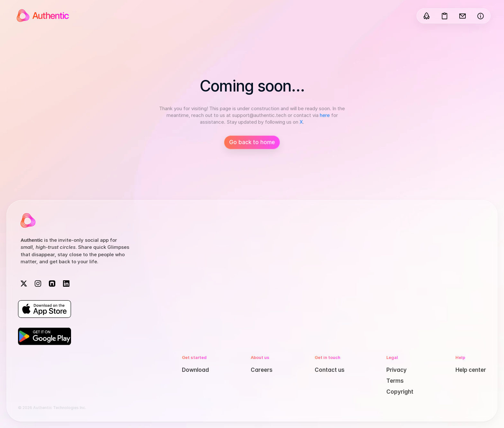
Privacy (396, 370)
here (325, 116)
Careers (262, 370)
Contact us (330, 370)
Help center (471, 370)
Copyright (400, 392)
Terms (395, 381)
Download (195, 370)
